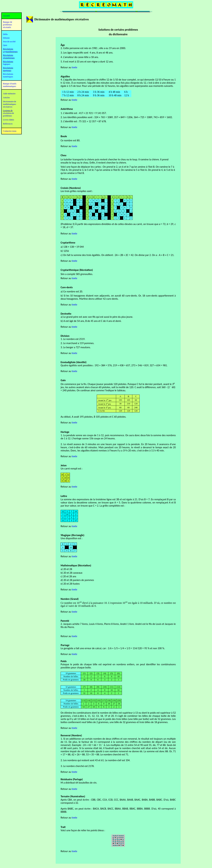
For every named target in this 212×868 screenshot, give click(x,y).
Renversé (66, 735)
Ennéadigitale (68, 362)
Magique (66, 535)
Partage (65, 645)
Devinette (66, 314)
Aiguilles (65, 76)
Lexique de (8, 110)
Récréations (8, 61)
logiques (7, 64)
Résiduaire (66, 779)
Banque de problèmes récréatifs (8, 25)
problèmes (7, 116)
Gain (63, 380)
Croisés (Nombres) (71, 188)
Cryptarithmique (70, 270)
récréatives (8, 107)
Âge (63, 45)
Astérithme (67, 109)
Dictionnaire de (10, 101)
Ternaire (65, 796)
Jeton (64, 465)
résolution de (8, 113)
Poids (64, 661)
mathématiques (10, 104)
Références (8, 124)
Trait (63, 827)
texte (74, 179)
